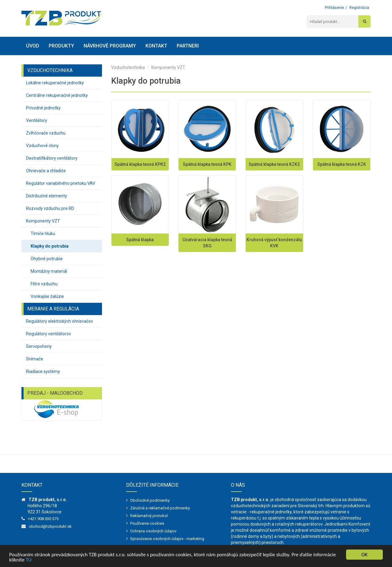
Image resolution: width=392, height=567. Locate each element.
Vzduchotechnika (128, 67)
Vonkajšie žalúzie (47, 296)
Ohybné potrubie (47, 259)
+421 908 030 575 (43, 519)
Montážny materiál (49, 271)
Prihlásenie (334, 8)
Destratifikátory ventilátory (52, 158)
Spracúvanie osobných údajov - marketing (167, 539)
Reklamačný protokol (149, 516)
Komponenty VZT (43, 221)
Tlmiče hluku (43, 234)
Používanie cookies (147, 523)
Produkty (61, 46)
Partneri (188, 46)
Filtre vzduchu (44, 284)
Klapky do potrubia (50, 246)
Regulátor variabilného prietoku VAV (61, 183)
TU (29, 560)
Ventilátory (37, 120)
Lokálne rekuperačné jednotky (55, 83)
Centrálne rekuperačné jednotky (57, 95)
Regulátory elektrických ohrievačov (60, 321)
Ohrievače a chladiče (46, 171)
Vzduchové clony (42, 146)
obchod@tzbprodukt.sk (50, 526)
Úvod (33, 46)
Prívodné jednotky (43, 108)
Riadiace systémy (43, 371)
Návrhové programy (110, 46)
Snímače (35, 359)
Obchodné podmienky (150, 500)
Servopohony (39, 346)
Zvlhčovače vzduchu (46, 133)
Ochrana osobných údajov (153, 531)
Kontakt (156, 46)
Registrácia (359, 8)
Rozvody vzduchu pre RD (50, 208)
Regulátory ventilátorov (49, 334)
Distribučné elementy (47, 196)
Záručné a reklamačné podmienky (160, 508)
